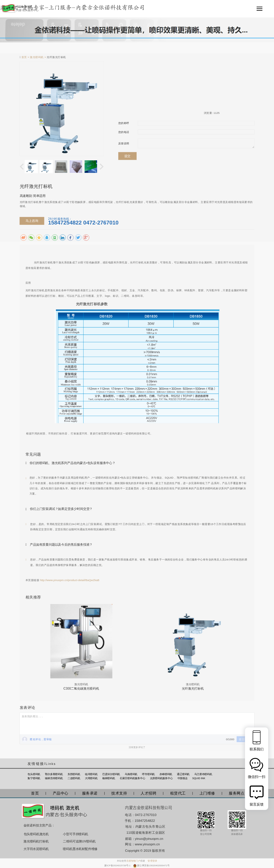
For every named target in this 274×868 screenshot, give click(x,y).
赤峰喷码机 (166, 774)
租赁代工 (178, 793)
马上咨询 (32, 221)
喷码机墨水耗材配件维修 (78, 849)
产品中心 (61, 793)
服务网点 (237, 793)
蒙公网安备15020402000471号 (153, 866)
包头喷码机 (34, 774)
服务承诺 (90, 793)
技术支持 (119, 793)
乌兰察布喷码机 (203, 774)
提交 (128, 156)
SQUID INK (199, 778)
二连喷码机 (74, 778)
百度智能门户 (134, 861)
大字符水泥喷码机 (36, 849)
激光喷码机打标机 (36, 841)
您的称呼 (124, 123)
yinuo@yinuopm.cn (149, 839)
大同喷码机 (91, 778)
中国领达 (183, 778)
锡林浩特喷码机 (54, 778)
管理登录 (152, 861)
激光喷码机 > (38, 57)
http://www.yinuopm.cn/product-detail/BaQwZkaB (70, 580)
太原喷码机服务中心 (161, 778)
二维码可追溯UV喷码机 (78, 841)
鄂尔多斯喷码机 (54, 774)
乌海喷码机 (131, 774)
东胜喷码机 (74, 774)
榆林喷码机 (109, 778)
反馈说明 (124, 143)
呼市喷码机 (148, 774)
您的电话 (124, 132)
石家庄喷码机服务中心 (133, 778)
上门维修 (207, 793)
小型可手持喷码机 (75, 834)
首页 (35, 793)
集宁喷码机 (34, 778)
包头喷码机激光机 (36, 834)
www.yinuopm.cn (147, 844)
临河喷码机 (91, 774)
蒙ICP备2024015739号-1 (118, 866)
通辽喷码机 (183, 774)
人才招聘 (148, 793)
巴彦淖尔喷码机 (111, 774)
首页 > (26, 57)
